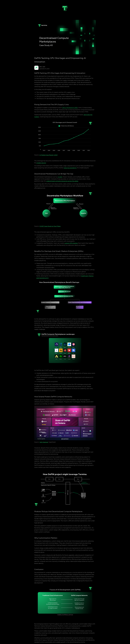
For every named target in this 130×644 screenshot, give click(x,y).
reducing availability (70, 168)
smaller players (41, 163)
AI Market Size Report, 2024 (48, 155)
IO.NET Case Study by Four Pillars (50, 226)
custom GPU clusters (71, 243)
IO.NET (60, 177)
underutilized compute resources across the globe (62, 181)
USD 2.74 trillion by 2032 (70, 108)
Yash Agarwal (44, 442)
